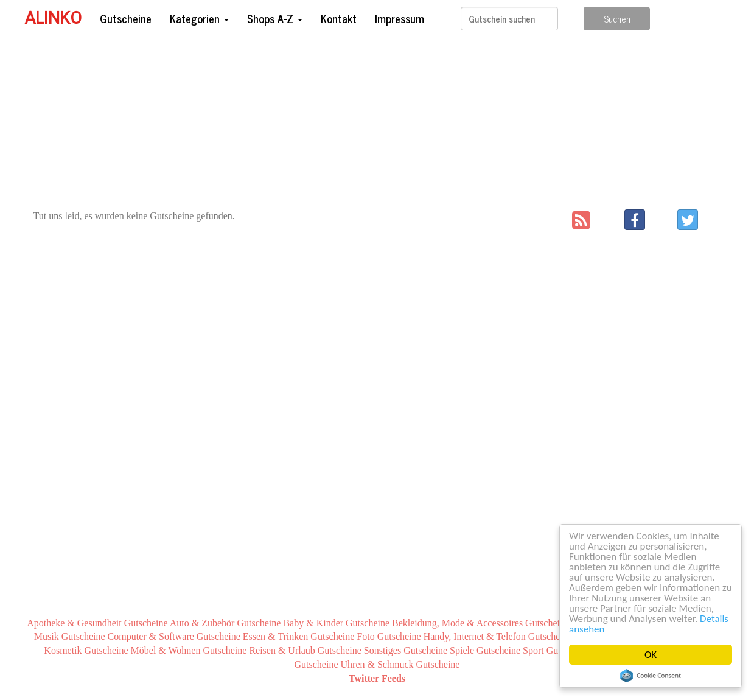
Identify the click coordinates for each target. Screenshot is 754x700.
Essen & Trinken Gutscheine (299, 636)
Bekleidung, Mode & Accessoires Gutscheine (480, 623)
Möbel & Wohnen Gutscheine (189, 650)
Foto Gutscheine (389, 636)
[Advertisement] (377, 124)
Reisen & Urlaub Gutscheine (305, 650)
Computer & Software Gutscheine (174, 636)
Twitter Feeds (377, 678)
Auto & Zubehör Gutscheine (225, 623)
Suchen (617, 19)
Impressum (400, 18)
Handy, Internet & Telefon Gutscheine (498, 636)
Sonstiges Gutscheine (406, 650)
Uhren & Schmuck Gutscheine (400, 664)
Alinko (53, 18)
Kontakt (339, 18)
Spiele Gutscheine (485, 650)
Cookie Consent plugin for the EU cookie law (651, 676)
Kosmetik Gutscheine (86, 650)
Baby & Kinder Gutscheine (336, 623)
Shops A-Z (275, 18)
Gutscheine (126, 18)
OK (651, 655)
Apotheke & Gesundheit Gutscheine (97, 623)
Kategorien (199, 18)
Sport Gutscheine (557, 650)
